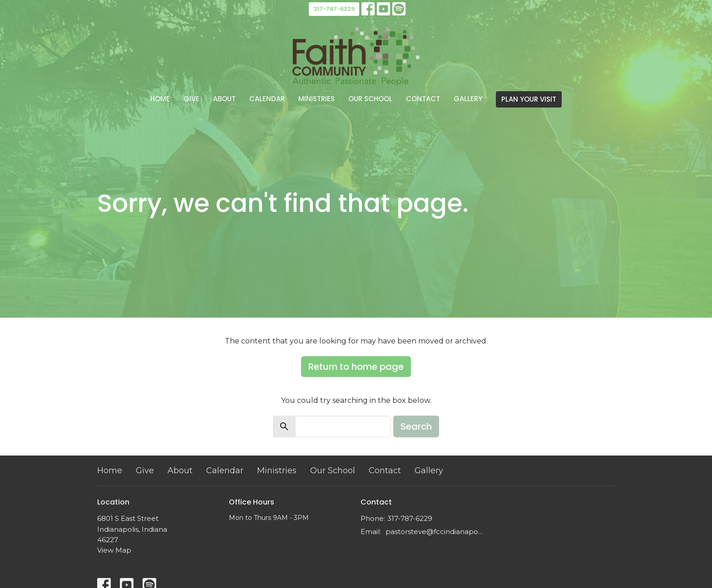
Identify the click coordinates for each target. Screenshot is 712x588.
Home (160, 99)
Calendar (267, 99)
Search (416, 426)
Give (191, 99)
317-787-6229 (334, 9)
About (224, 99)
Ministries (316, 99)
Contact (423, 99)
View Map (114, 550)
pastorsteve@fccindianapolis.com (434, 532)
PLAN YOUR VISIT (529, 99)
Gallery (468, 99)
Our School (370, 99)
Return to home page (356, 367)
